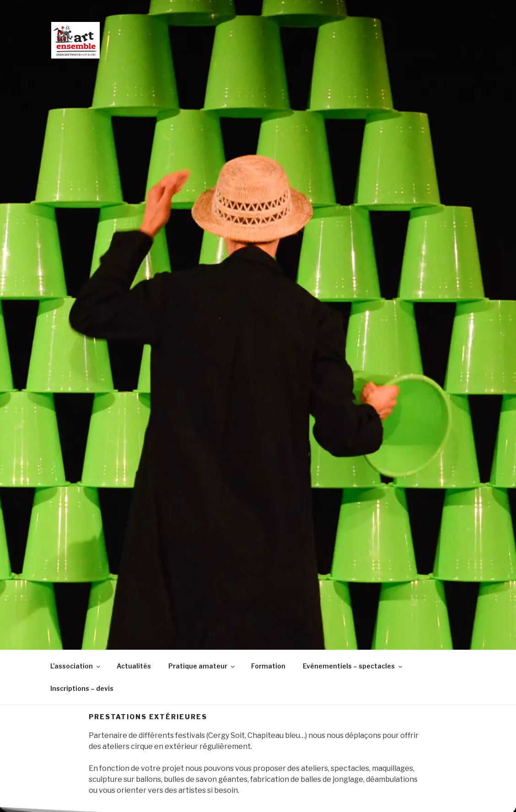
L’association (76, 666)
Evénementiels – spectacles (353, 666)
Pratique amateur (202, 666)
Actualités (134, 666)
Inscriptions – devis (82, 688)
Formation (268, 666)
